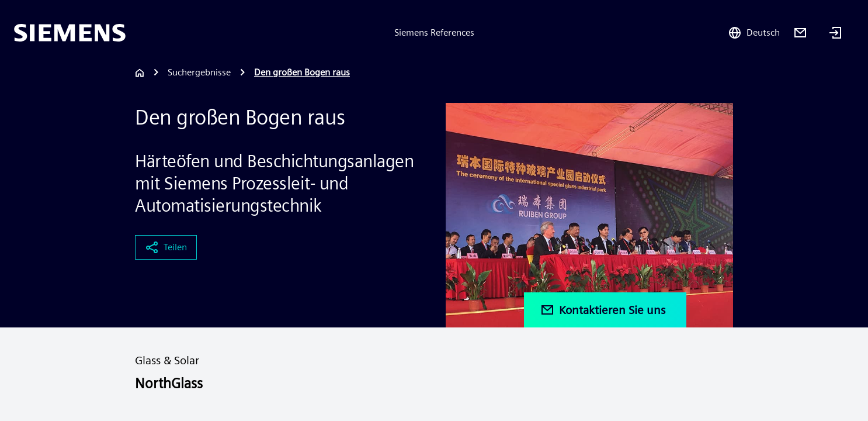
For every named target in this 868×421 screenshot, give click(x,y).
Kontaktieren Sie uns (603, 310)
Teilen (166, 247)
